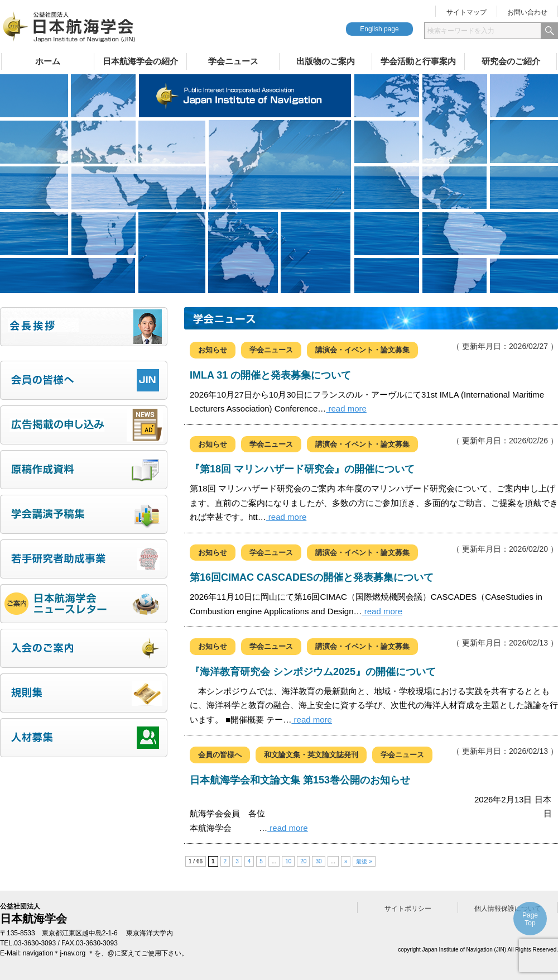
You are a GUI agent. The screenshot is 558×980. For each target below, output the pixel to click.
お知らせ (213, 350)
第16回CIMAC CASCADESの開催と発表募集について (312, 577)
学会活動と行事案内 (418, 61)
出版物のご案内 (326, 61)
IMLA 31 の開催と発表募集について (270, 375)
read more (346, 408)
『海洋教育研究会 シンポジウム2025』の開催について (313, 672)
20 (303, 861)
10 (288, 861)
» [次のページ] (346, 861)
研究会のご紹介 (511, 61)
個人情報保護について (508, 909)
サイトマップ (466, 12)
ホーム (48, 61)
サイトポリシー (408, 909)
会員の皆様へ (220, 755)
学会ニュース (233, 61)
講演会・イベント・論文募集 (362, 350)
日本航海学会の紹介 (140, 61)
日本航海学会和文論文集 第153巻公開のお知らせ (300, 780)
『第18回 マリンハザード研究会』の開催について (302, 469)
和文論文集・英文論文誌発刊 (311, 755)
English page (379, 29)
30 (318, 861)
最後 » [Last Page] (364, 861)
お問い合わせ (527, 12)
